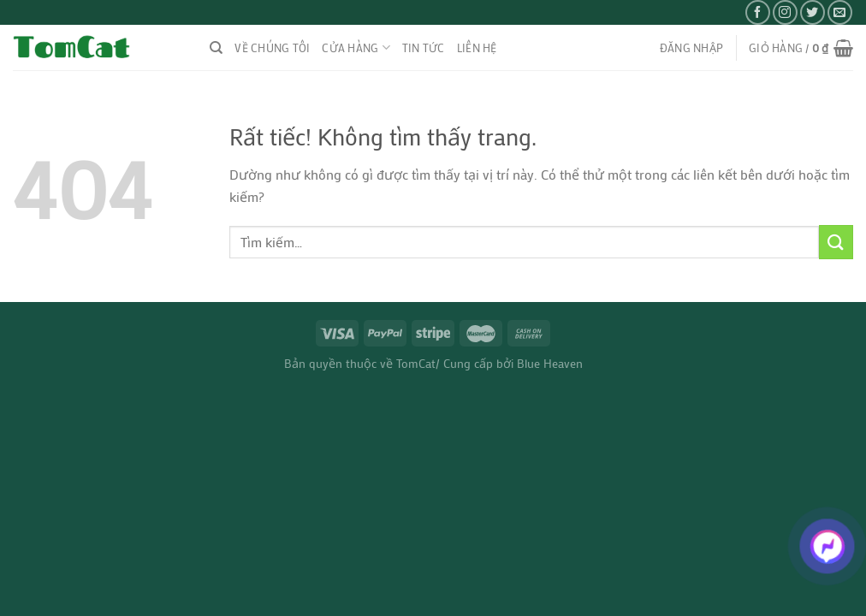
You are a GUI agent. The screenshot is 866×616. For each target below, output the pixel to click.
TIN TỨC (424, 48)
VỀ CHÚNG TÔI (272, 48)
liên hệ (477, 48)
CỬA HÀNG (356, 47)
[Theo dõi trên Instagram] (785, 12)
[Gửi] (836, 242)
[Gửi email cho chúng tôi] (840, 12)
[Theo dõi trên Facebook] (758, 12)
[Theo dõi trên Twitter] (813, 12)
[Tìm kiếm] (216, 48)
